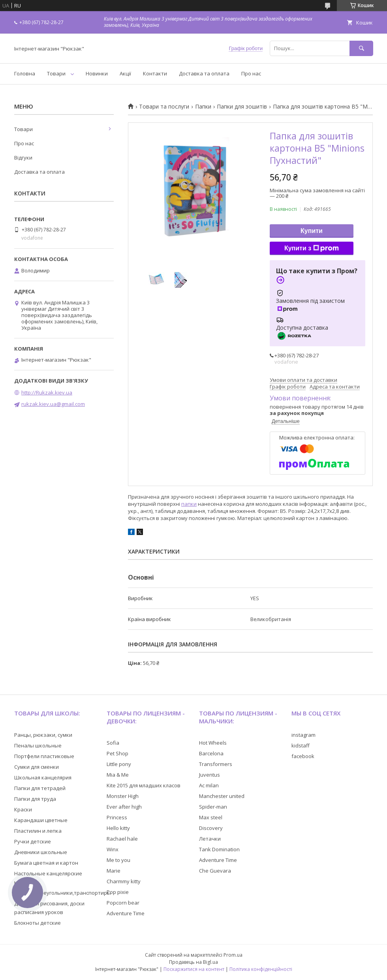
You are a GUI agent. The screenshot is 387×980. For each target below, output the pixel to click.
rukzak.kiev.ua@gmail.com (53, 404)
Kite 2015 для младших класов (144, 785)
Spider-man (213, 807)
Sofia (113, 743)
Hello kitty (118, 828)
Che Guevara (215, 871)
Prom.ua (233, 955)
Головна (25, 73)
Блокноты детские (38, 923)
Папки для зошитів (242, 107)
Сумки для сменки (37, 767)
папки (189, 504)
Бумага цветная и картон (46, 863)
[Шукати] (361, 48)
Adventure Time (126, 913)
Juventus (209, 775)
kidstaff (301, 745)
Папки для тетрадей (40, 788)
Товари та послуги (164, 107)
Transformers (216, 764)
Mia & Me (118, 775)
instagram (303, 735)
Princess (117, 817)
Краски (23, 809)
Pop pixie (118, 892)
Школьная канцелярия (43, 777)
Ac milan (209, 785)
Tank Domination (219, 849)
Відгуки (23, 158)
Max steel (211, 817)
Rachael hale (122, 839)
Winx (113, 849)
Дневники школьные (41, 852)
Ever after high (124, 807)
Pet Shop (117, 753)
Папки (203, 107)
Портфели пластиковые (44, 756)
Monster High (123, 796)
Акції (125, 73)
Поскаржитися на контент (194, 969)
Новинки (97, 73)
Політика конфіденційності (261, 969)
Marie (114, 871)
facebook (303, 756)
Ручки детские (33, 841)
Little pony (119, 764)
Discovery (211, 828)
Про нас (251, 73)
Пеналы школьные (38, 745)
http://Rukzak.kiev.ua (47, 392)
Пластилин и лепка (38, 831)
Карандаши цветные (41, 820)
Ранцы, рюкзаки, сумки (43, 735)
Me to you (118, 860)
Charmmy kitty (124, 881)
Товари (56, 73)
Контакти (155, 73)
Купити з (312, 248)
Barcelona (211, 753)
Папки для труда (35, 799)
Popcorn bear (123, 903)
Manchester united (222, 796)
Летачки (210, 839)
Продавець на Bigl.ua (193, 962)
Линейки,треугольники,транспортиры (63, 893)
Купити (312, 231)
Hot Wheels (213, 743)
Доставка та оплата (204, 73)
